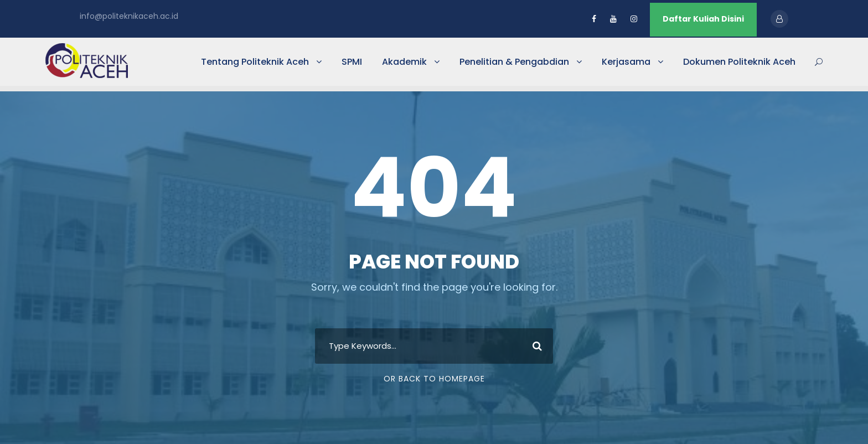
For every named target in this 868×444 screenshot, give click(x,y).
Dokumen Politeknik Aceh (739, 62)
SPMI (352, 62)
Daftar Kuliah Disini (703, 19)
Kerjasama (626, 62)
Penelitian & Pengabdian (514, 62)
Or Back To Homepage (434, 379)
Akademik (404, 62)
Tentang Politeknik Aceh (255, 62)
